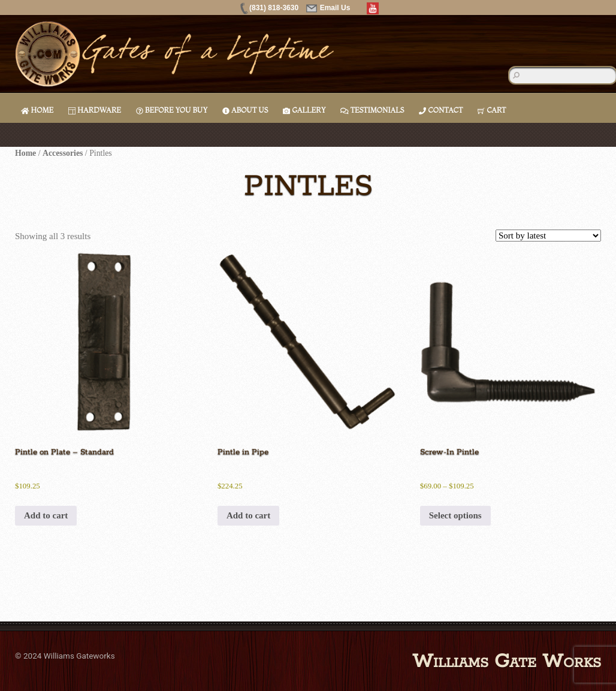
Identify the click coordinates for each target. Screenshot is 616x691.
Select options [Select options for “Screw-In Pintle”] (455, 515)
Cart (492, 110)
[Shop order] (548, 236)
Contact (441, 110)
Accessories (63, 153)
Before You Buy (172, 110)
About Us (245, 110)
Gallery (304, 110)
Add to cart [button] (46, 515)
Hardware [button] (95, 110)
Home (37, 110)
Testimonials (372, 110)
